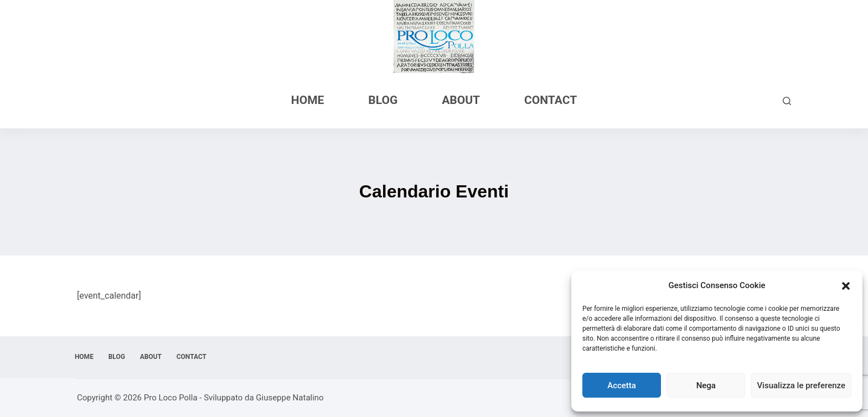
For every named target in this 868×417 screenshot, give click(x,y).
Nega (706, 385)
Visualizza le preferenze (801, 385)
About (461, 100)
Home (308, 100)
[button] (846, 286)
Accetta (622, 385)
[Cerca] (787, 101)
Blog (383, 100)
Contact (551, 100)
